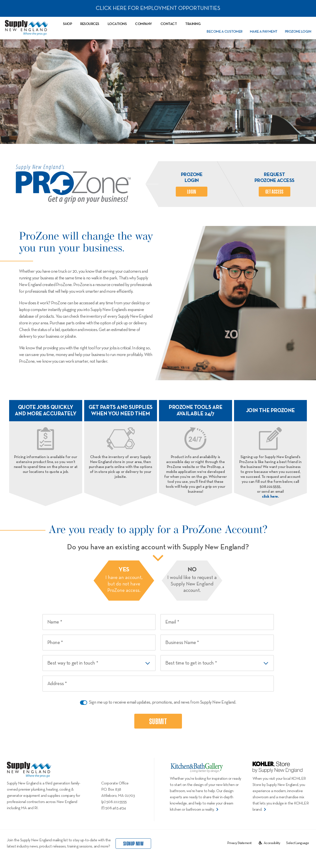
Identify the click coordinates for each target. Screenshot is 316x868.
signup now (133, 844)
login (192, 192)
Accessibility (269, 843)
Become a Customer (225, 32)
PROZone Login (298, 32)
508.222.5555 (117, 802)
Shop (67, 24)
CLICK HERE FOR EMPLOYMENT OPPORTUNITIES (158, 8)
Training (193, 24)
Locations (117, 24)
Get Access (275, 192)
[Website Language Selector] (298, 843)
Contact (169, 24)
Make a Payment (264, 32)
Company (144, 24)
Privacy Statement (239, 843)
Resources (90, 24)
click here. (270, 497)
